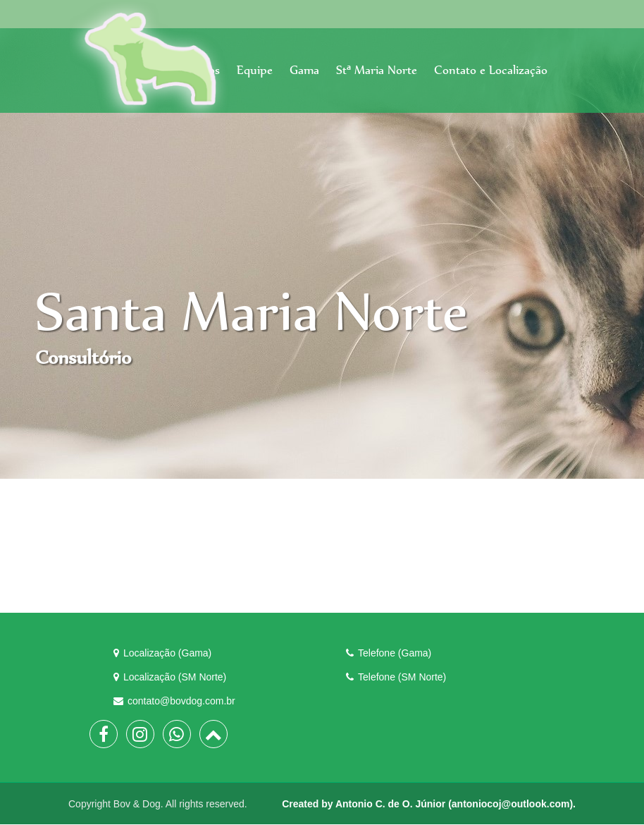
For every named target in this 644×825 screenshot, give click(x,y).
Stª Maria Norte (377, 70)
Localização (162, 653)
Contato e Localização (491, 70)
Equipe (255, 70)
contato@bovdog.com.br (174, 701)
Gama (304, 70)
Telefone (389, 653)
